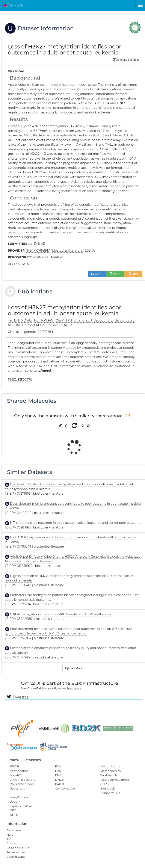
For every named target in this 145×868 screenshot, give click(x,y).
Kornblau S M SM (60, 325)
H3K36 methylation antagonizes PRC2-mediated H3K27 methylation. (61, 614)
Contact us (14, 843)
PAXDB (60, 784)
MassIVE (16, 775)
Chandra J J (84, 320)
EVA (58, 771)
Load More (74, 668)
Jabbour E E (104, 320)
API (9, 839)
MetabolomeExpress (115, 780)
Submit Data (16, 857)
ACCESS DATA (18, 264)
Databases (14, 830)
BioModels (108, 788)
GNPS (104, 784)
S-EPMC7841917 (38, 251)
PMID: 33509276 (20, 380)
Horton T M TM (34, 325)
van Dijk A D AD (20, 320)
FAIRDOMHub (110, 793)
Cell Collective (65, 788)
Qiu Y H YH (64, 320)
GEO (13, 810)
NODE (14, 815)
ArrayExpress (19, 797)
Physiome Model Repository (22, 786)
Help (10, 835)
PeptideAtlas (19, 771)
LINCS (59, 780)
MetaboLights (110, 766)
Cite (97, 274)
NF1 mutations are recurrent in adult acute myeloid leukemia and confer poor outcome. (75, 523)
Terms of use (16, 852)
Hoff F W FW (44, 320)
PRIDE (14, 766)
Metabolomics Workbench (110, 773)
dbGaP (15, 802)
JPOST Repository (23, 780)
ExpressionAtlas (21, 806)
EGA (58, 766)
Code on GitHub (18, 848)
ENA (58, 775)
